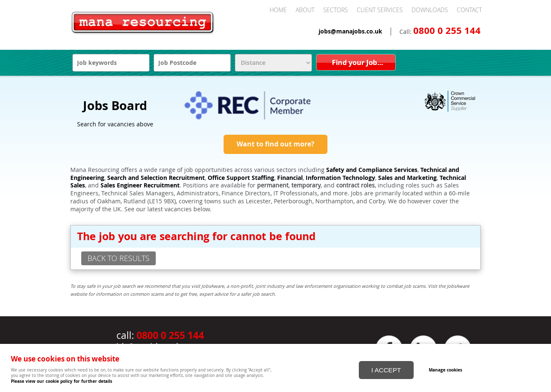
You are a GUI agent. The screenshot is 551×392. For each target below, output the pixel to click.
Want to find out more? (275, 144)
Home (278, 10)
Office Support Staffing (241, 178)
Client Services (380, 10)
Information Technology (340, 178)
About (305, 10)
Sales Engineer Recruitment (140, 185)
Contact (469, 10)
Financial (290, 178)
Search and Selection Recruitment (156, 178)
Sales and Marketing (407, 178)
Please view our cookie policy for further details (62, 381)
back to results (118, 258)
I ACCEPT (386, 366)
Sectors (336, 10)
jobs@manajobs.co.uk (350, 31)
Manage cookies (453, 366)
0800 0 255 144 (447, 31)
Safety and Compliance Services (372, 170)
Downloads (430, 10)
